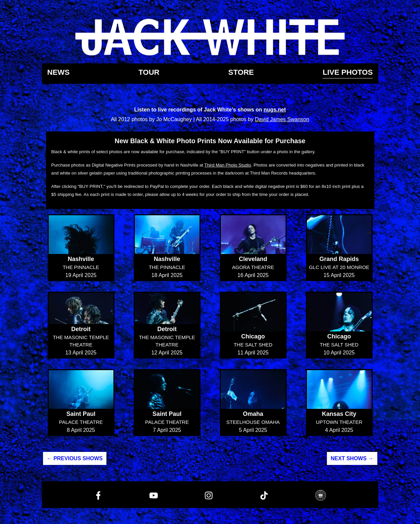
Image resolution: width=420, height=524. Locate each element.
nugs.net (275, 110)
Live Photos (348, 73)
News (59, 73)
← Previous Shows (75, 458)
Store (241, 73)
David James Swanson (282, 119)
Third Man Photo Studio (228, 165)
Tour (149, 73)
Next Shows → (352, 458)
